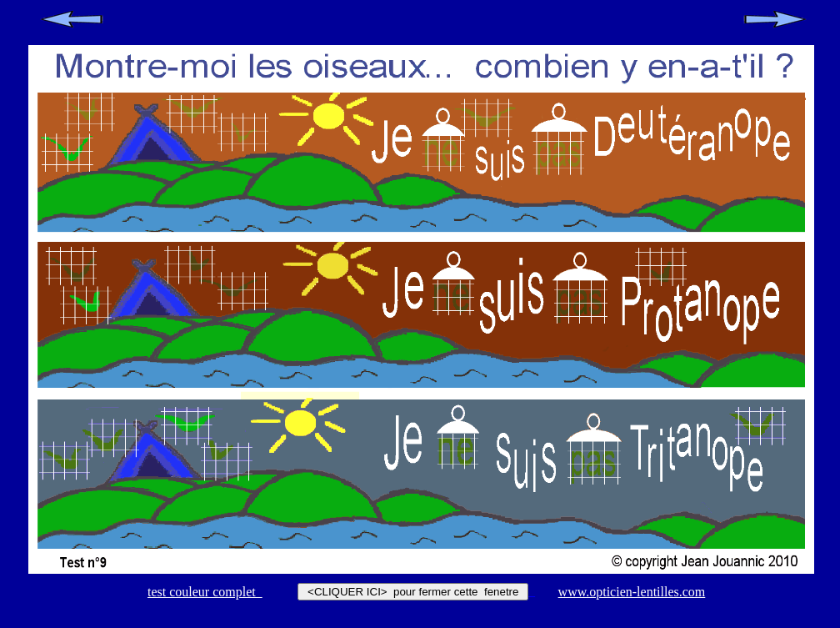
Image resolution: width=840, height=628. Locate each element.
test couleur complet (205, 592)
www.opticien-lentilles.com (632, 592)
